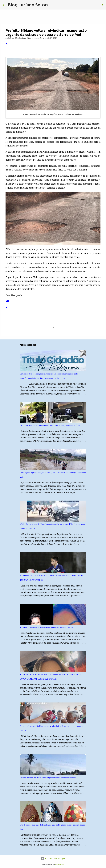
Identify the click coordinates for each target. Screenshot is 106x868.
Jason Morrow (60, 864)
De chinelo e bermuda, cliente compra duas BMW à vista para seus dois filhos (50, 425)
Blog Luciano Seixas (28, 5)
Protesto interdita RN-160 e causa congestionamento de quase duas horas (48, 778)
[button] (7, 44)
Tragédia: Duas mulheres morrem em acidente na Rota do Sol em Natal (47, 627)
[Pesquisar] (52, 5)
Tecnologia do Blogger (53, 859)
